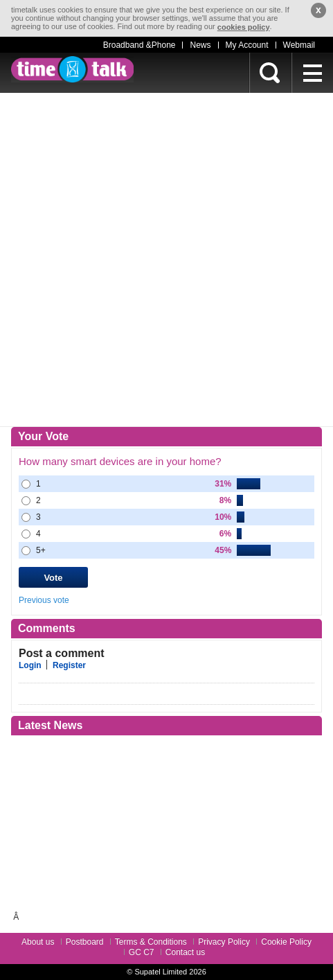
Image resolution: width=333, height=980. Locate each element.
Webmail (299, 45)
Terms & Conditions (151, 942)
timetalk (72, 69)
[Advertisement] (166, 260)
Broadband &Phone (139, 45)
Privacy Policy (224, 942)
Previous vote (44, 600)
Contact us (185, 952)
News (200, 45)
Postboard (85, 942)
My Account (247, 45)
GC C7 (142, 952)
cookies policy (244, 27)
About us (38, 942)
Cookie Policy (286, 942)
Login (30, 665)
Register (69, 665)
